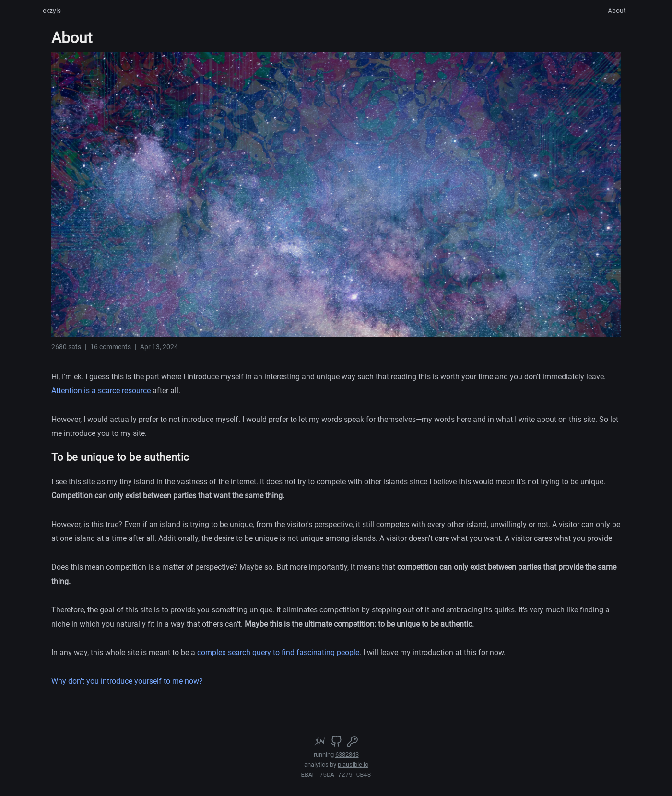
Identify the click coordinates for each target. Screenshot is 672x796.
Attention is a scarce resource (101, 391)
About (617, 11)
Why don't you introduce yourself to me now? (127, 681)
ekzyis (52, 11)
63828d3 (347, 755)
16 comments (111, 347)
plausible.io (353, 765)
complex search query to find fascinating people (278, 652)
